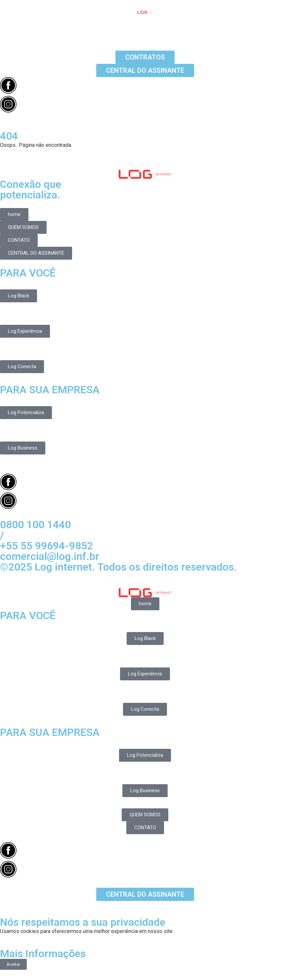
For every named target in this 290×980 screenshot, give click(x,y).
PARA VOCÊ (28, 273)
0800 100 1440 (35, 525)
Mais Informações (43, 954)
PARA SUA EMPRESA (50, 390)
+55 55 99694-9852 (46, 546)
